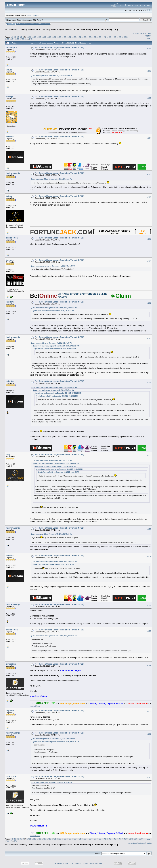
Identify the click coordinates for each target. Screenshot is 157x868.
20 (53, 37)
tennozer (10, 260)
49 (125, 37)
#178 (149, 712)
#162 (149, 71)
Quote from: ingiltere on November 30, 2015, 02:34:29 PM (52, 76)
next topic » (148, 35)
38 (97, 37)
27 (70, 37)
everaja (9, 97)
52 (8, 39)
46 (117, 37)
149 (31, 39)
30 (78, 37)
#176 (149, 631)
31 (80, 37)
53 (11, 39)
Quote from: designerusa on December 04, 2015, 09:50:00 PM (53, 266)
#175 (149, 605)
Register (39, 24)
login (29, 15)
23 (60, 37)
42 (107, 37)
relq (8, 455)
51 (6, 39)
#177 (149, 665)
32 (83, 37)
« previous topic (140, 33)
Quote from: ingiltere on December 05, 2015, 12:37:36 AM (52, 343)
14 (38, 37)
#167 (149, 239)
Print (149, 39)
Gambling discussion (61, 29)
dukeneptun (12, 48)
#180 (149, 777)
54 (13, 39)
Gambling (46, 29)
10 (28, 37)
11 (30, 37)
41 (105, 37)
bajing (9, 196)
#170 (149, 338)
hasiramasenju (13, 173)
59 (26, 39)
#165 (149, 174)
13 (35, 37)
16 (43, 37)
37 (95, 37)
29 (75, 37)
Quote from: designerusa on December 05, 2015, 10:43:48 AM (53, 739)
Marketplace (34, 29)
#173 (149, 529)
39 (100, 37)
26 (68, 37)
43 (110, 37)
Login (32, 24)
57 (21, 39)
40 (102, 37)
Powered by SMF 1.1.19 (64, 863)
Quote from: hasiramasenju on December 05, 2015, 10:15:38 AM (54, 636)
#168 (149, 261)
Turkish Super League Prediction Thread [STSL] (95, 29)
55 (16, 39)
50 (127, 37)
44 (112, 37)
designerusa (12, 238)
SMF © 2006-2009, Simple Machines (88, 863)
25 (65, 37)
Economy (23, 29)
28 (73, 37)
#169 (149, 303)
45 (115, 37)
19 (50, 37)
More (47, 24)
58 (23, 39)
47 (120, 37)
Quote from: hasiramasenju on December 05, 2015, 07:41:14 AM (54, 562)
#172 (149, 456)
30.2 (35, 20)
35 (90, 37)
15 (40, 37)
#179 (149, 734)
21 (55, 37)
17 (45, 37)
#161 (149, 49)
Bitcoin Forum (11, 29)
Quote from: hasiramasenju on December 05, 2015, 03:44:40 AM (54, 387)
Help (19, 24)
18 (48, 37)
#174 (149, 557)
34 (87, 37)
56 (18, 39)
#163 (149, 98)
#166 (149, 197)
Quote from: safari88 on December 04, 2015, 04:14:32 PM (51, 179)
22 (58, 37)
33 (85, 37)
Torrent (40, 20)
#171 (149, 382)
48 (122, 37)
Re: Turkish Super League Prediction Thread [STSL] (59, 48)
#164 (149, 138)
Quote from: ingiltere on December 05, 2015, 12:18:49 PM (52, 782)
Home (12, 24)
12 (33, 37)
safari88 (10, 137)
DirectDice (11, 664)
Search (25, 24)
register (36, 15)
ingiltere (10, 302)
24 (63, 37)
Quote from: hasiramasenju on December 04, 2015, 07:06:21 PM (54, 308)
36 (93, 37)
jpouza (9, 70)
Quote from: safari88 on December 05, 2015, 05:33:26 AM (51, 460)
